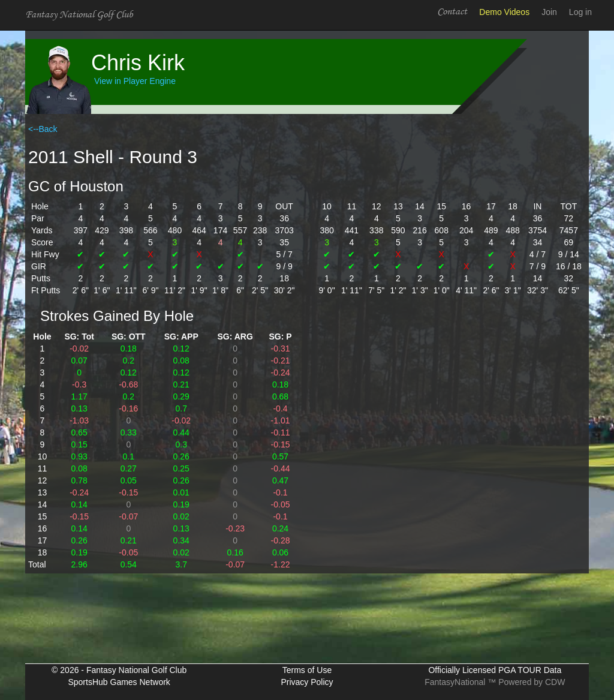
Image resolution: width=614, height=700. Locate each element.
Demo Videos (504, 12)
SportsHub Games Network (119, 682)
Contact (452, 12)
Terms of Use (307, 670)
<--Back (43, 129)
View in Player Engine (135, 81)
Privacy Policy (307, 682)
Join (549, 12)
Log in (580, 12)
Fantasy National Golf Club (79, 15)
